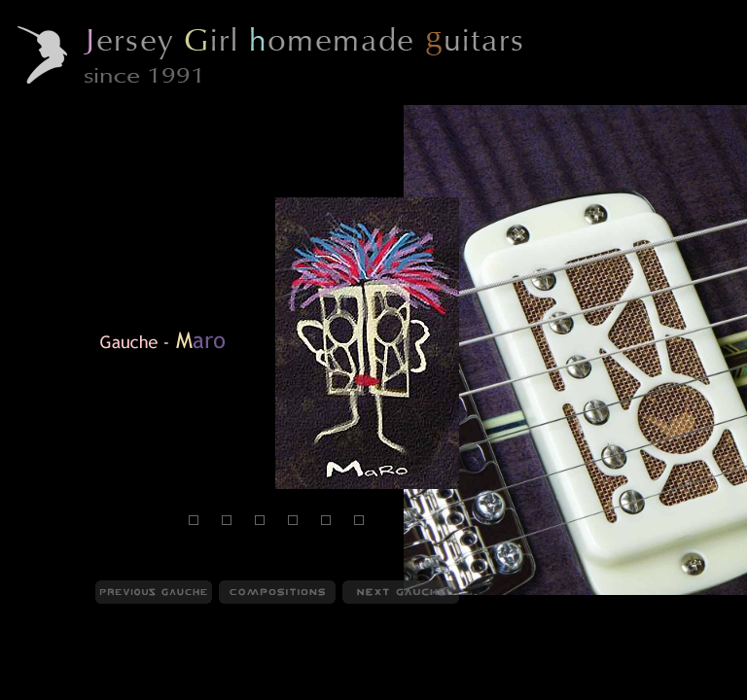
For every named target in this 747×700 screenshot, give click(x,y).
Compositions (147, 689)
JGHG (34, 689)
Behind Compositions (266, 689)
